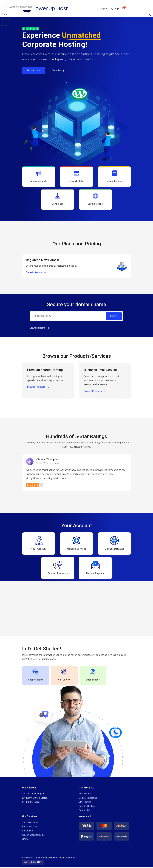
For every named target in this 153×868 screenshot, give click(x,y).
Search (114, 316)
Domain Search (36, 273)
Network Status (76, 176)
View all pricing (39, 328)
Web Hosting (85, 795)
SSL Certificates (30, 823)
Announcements (39, 176)
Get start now (33, 70)
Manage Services (77, 544)
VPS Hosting (85, 803)
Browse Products (38, 387)
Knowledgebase (114, 176)
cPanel (26, 840)
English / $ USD (33, 863)
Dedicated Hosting (88, 799)
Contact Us (84, 811)
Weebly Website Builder (34, 836)
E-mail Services (30, 828)
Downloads (58, 200)
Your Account (39, 544)
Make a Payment (95, 568)
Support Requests (58, 568)
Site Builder (28, 832)
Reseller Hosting (87, 807)
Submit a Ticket (95, 200)
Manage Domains (114, 544)
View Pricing (58, 70)
